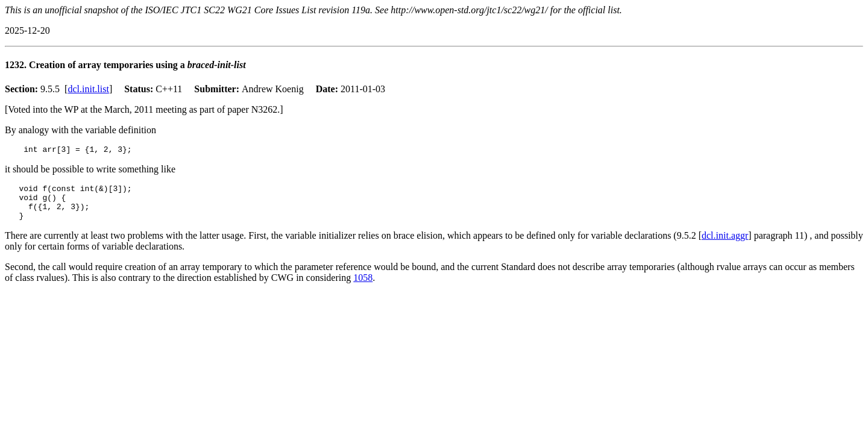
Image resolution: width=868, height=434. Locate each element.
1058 (363, 287)
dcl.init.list (88, 89)
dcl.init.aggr (725, 244)
